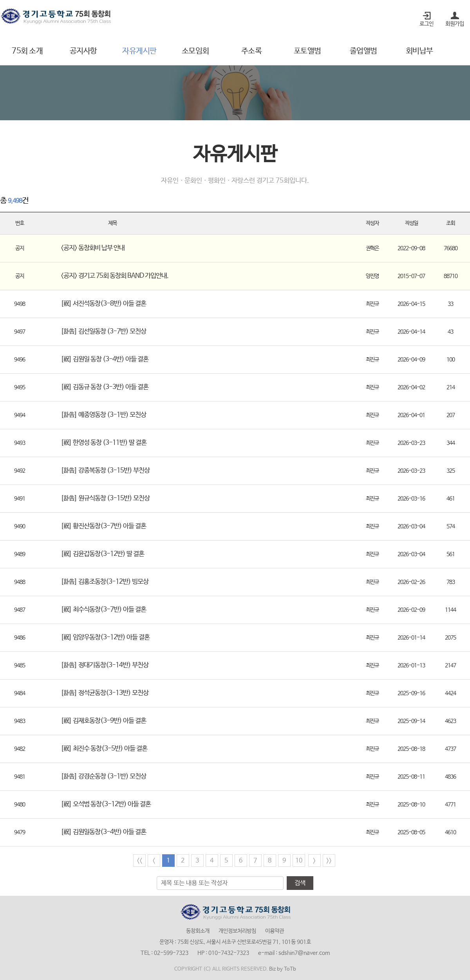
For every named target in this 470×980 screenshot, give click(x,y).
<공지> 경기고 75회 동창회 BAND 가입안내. (115, 276)
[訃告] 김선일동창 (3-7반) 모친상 (103, 332)
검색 (300, 883)
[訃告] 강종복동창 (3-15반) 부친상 (105, 471)
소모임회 (195, 51)
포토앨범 (307, 51)
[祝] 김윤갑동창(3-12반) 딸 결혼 (102, 554)
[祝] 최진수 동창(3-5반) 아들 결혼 (104, 749)
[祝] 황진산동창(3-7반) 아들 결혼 (103, 526)
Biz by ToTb (283, 969)
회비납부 (419, 51)
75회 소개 (27, 51)
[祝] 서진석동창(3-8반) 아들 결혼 (103, 304)
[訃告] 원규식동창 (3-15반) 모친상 (105, 498)
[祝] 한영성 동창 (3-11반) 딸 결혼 (104, 443)
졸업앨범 (363, 51)
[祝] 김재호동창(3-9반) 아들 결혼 (103, 721)
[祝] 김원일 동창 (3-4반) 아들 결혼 (105, 359)
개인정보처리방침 (237, 931)
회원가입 (455, 24)
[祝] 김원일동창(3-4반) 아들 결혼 (103, 832)
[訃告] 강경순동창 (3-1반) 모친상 (103, 777)
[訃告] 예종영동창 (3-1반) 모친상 (103, 415)
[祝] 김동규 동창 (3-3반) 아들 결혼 (105, 387)
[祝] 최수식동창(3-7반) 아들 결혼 (103, 610)
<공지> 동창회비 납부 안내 (93, 248)
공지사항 (83, 51)
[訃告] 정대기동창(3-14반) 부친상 (105, 665)
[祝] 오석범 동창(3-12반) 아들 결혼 (106, 804)
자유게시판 (139, 51)
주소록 (252, 51)
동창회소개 (198, 931)
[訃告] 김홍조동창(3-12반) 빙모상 (105, 582)
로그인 (427, 24)
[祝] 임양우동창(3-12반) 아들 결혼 (105, 637)
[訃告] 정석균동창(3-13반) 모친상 (105, 693)
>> (329, 861)
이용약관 (275, 931)
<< (139, 861)
